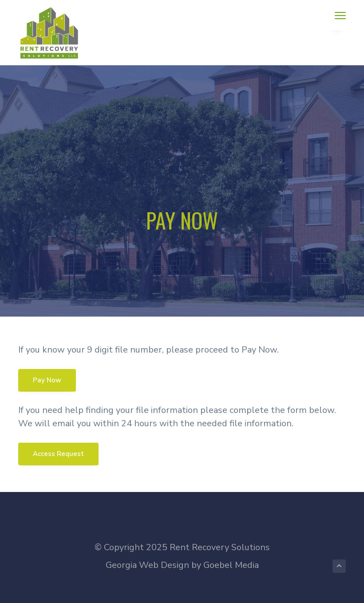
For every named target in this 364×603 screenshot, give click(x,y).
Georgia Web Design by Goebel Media (182, 565)
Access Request (58, 454)
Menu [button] (337, 15)
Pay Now (47, 380)
